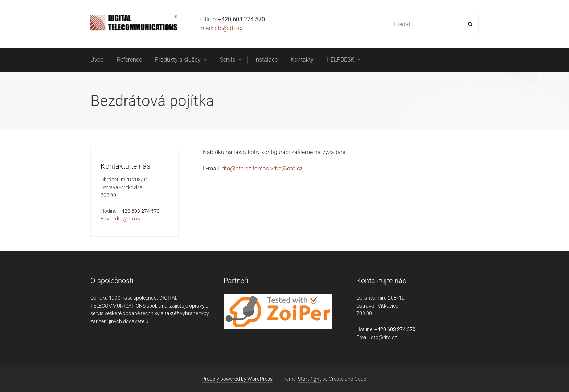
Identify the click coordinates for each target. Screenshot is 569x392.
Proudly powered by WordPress (237, 379)
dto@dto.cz (229, 28)
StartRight (310, 379)
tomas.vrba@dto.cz (278, 168)
